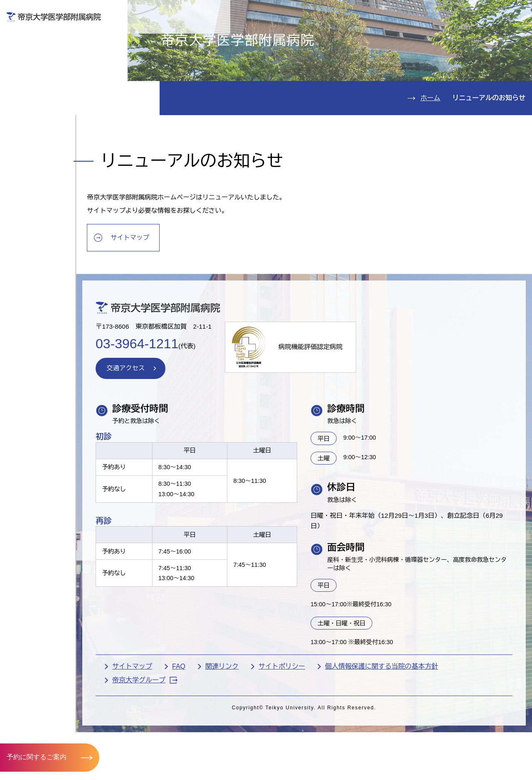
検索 (515, 12)
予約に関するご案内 (37, 757)
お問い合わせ (406, 12)
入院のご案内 (43, 79)
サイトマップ (164, 289)
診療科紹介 (39, 105)
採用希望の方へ (476, 36)
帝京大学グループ (176, 742)
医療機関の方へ (386, 36)
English (467, 12)
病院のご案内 (43, 129)
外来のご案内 (43, 54)
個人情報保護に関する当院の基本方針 (413, 728)
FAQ (210, 728)
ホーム (431, 146)
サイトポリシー (313, 728)
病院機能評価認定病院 (347, 404)
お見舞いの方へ (295, 36)
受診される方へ (205, 36)
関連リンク (253, 728)
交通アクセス (43, 155)
